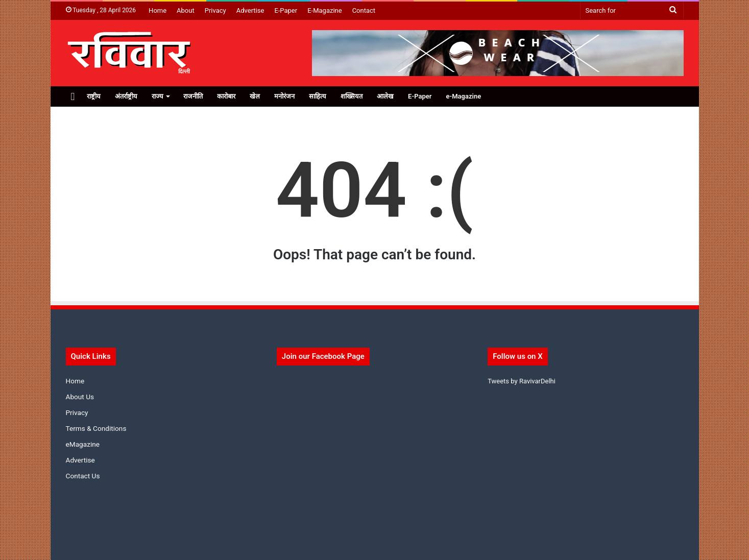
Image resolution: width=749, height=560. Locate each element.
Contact (364, 10)
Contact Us (83, 476)
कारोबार (226, 96)
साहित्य (318, 96)
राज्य (158, 96)
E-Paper (286, 10)
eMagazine (83, 444)
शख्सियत (352, 96)
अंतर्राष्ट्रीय (126, 96)
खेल (255, 96)
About (186, 10)
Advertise (250, 10)
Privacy (215, 10)
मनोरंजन (284, 96)
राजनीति (193, 96)
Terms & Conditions (96, 428)
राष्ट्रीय (94, 96)
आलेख (385, 96)
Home (158, 10)
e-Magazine (463, 96)
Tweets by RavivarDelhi (522, 381)
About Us (80, 397)
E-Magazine (324, 10)
